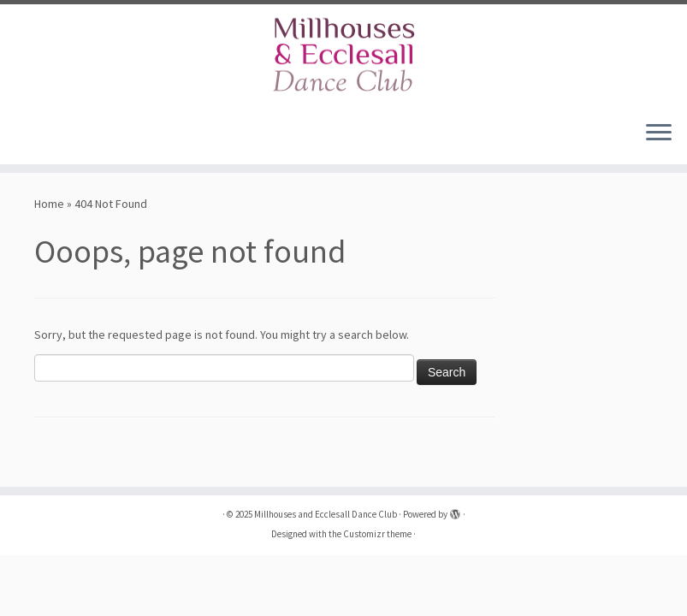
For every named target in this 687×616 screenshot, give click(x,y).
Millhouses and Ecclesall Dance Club (326, 514)
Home (49, 204)
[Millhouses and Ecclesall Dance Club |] (343, 56)
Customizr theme (377, 534)
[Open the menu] (659, 133)
